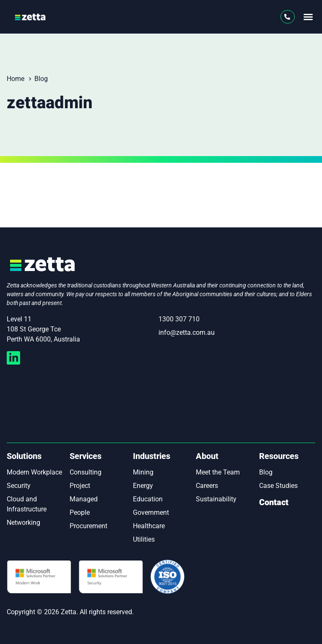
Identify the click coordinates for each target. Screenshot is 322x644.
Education (148, 499)
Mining (143, 472)
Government (151, 512)
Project (80, 486)
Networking (23, 523)
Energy (143, 486)
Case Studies (278, 486)
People (80, 512)
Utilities (144, 539)
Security (19, 486)
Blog (266, 472)
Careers (207, 486)
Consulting (86, 472)
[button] (308, 17)
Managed (84, 499)
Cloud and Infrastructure (27, 504)
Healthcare (149, 526)
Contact (274, 502)
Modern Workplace (34, 472)
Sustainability (216, 499)
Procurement (88, 526)
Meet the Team (218, 472)
